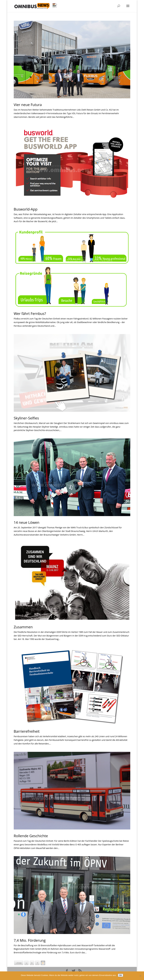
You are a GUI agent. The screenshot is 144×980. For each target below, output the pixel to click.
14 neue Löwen (27, 522)
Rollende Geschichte (31, 836)
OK (121, 975)
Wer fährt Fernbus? (30, 313)
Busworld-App (26, 209)
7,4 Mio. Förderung (30, 940)
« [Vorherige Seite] (26, 963)
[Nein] (140, 976)
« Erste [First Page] (19, 963)
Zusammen (23, 627)
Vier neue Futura (28, 105)
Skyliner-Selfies (26, 418)
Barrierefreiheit (27, 731)
